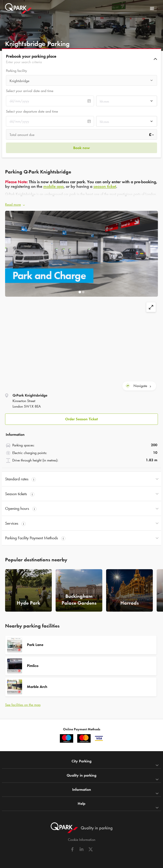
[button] (81, 59)
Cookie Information (82, 840)
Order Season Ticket (81, 419)
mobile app (53, 186)
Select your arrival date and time (30, 91)
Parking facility (16, 71)
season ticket (105, 186)
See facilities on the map (23, 705)
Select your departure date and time (32, 111)
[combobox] (81, 82)
